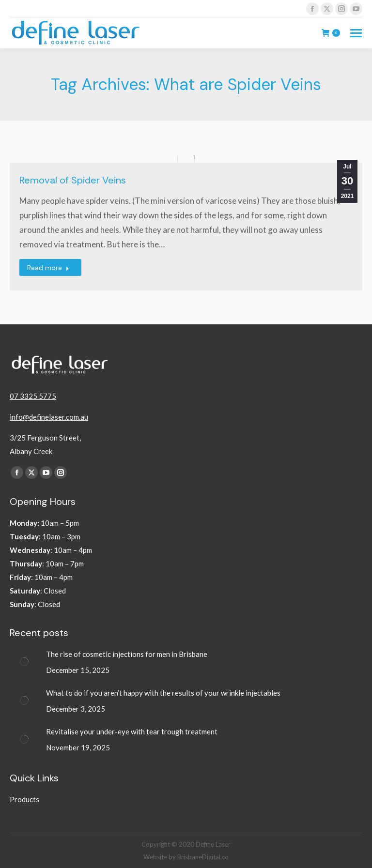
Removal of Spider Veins (73, 180)
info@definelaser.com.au (49, 417)
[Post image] (24, 662)
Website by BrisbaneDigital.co (186, 857)
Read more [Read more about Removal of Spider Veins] (48, 268)
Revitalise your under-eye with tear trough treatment (132, 731)
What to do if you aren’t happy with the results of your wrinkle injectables (164, 693)
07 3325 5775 (33, 396)
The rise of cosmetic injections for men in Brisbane (127, 654)
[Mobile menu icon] (356, 33)
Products (24, 799)
